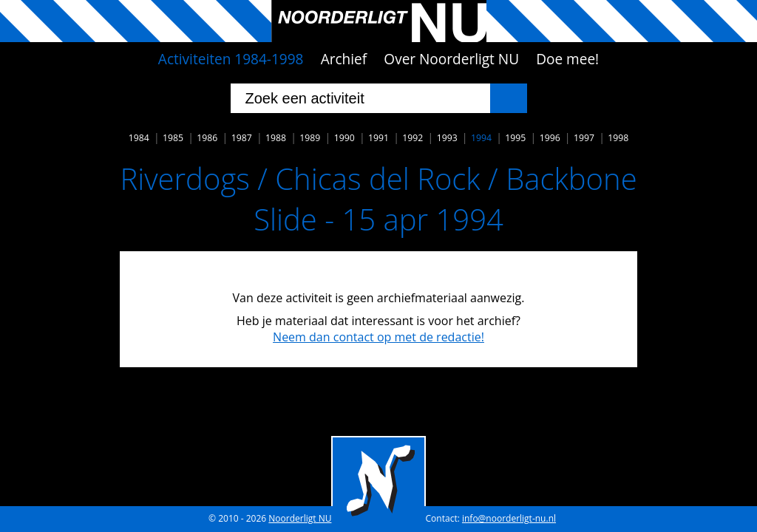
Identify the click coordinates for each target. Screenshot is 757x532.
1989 (310, 138)
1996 (550, 138)
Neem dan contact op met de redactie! (378, 337)
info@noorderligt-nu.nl (509, 518)
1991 (378, 138)
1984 (139, 138)
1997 (584, 138)
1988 (276, 138)
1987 (242, 138)
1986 (207, 138)
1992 (413, 138)
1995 (515, 138)
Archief (344, 59)
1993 (447, 138)
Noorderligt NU (300, 518)
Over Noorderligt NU (451, 59)
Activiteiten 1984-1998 (231, 59)
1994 (481, 138)
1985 (173, 138)
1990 (344, 138)
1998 (618, 138)
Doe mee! (567, 59)
